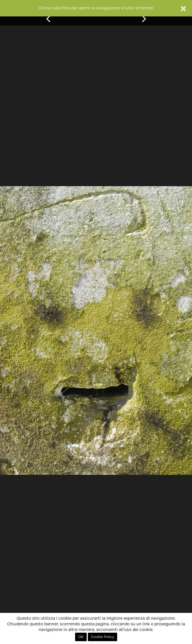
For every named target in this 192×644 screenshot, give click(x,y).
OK (81, 637)
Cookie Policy (102, 637)
